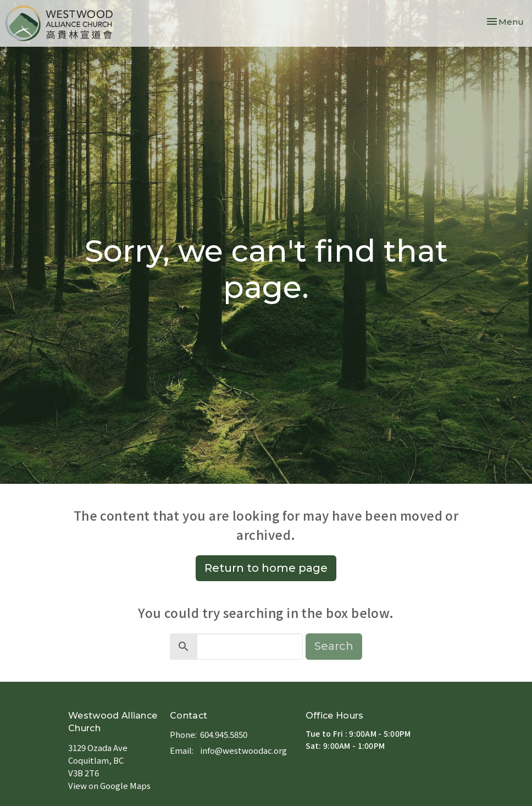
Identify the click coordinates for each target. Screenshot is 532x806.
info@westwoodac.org (243, 750)
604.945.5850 (224, 734)
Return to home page (266, 568)
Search (334, 646)
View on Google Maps (109, 785)
